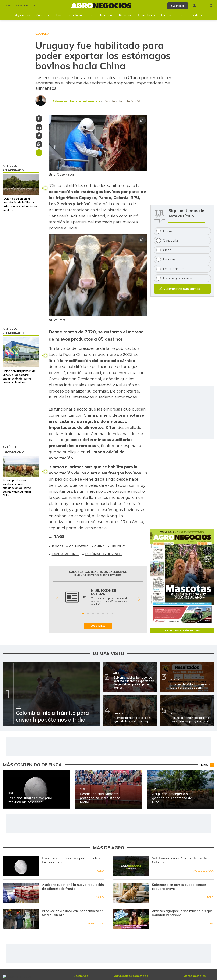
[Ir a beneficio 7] (113, 614)
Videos (197, 15)
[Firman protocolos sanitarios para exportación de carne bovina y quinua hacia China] (21, 466)
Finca (91, 15)
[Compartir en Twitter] (39, 119)
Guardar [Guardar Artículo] (39, 153)
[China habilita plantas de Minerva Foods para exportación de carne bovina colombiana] (21, 352)
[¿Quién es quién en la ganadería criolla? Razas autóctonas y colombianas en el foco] (21, 185)
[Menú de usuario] (194, 6)
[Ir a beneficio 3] (93, 614)
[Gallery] (98, 599)
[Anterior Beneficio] (57, 599)
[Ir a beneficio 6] (108, 614)
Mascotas (42, 15)
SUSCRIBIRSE (98, 626)
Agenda (166, 15)
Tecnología (74, 15)
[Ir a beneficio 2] (88, 614)
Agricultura (23, 15)
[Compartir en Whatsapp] (39, 144)
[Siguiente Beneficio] (139, 599)
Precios (182, 15)
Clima (58, 15)
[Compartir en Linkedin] (39, 127)
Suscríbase (178, 6)
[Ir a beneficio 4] (98, 614)
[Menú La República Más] (203, 6)
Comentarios (146, 15)
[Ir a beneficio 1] (83, 614)
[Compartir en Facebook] (39, 136)
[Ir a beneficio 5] (103, 614)
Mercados (107, 15)
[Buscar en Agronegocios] (211, 6)
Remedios (126, 15)
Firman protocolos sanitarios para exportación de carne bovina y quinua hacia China (17, 488)
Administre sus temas (182, 289)
